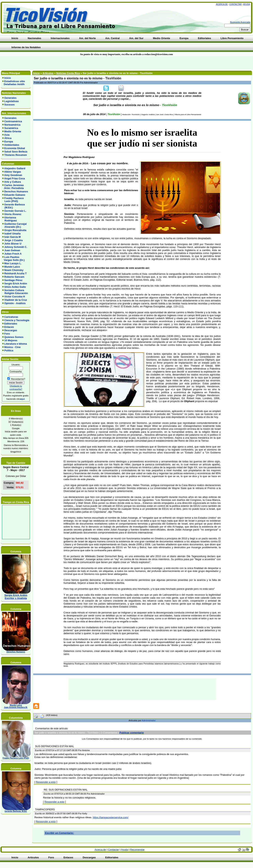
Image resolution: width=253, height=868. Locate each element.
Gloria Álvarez (13, 214)
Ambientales (12, 145)
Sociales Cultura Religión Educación (15, 292)
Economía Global (15, 148)
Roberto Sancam (14, 277)
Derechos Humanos (16, 191)
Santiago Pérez (13, 280)
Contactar (235, 4)
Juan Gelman (12, 250)
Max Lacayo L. (13, 263)
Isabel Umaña (13, 234)
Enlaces (9, 327)
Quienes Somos (14, 337)
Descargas (11, 330)
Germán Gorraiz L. (15, 211)
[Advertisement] (61, 63)
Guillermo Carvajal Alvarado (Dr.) (15, 225)
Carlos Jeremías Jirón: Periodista (13, 187)
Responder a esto (46, 782)
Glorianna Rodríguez (10, 219)
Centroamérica (13, 121)
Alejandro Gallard (15, 168)
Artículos (48, 73)
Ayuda (246, 4)
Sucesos (10, 105)
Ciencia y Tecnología (17, 320)
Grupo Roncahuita (15, 230)
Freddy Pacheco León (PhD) (13, 200)
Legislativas (12, 101)
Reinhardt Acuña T (16, 273)
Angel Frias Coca (15, 178)
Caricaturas (11, 317)
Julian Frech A (13, 254)
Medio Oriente (13, 131)
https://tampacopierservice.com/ (111, 817)
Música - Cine (13, 347)
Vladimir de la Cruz (16, 300)
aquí (22, 399)
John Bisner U (13, 244)
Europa (9, 142)
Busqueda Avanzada (240, 22)
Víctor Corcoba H (15, 297)
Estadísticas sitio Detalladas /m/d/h (14, 83)
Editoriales (11, 324)
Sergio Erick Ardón (16, 284)
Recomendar (137, 850)
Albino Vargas (13, 172)
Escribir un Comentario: (59, 833)
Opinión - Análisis (15, 303)
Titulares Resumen (16, 155)
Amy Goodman (13, 175)
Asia (7, 135)
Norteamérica (12, 125)
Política (9, 350)
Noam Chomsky (14, 270)
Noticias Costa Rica (68, 73)
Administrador (149, 720)
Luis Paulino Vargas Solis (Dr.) (13, 259)
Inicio (8, 78)
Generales (10, 98)
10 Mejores (11, 340)
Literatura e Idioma (16, 344)
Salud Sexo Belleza (16, 152)
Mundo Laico (12, 267)
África (8, 138)
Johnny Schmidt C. (16, 247)
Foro (7, 334)
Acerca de (222, 4)
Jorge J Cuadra (14, 240)
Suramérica (11, 128)
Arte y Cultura (13, 182)
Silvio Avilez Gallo (15, 287)
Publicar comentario (132, 733)
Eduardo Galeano (15, 195)
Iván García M (13, 237)
